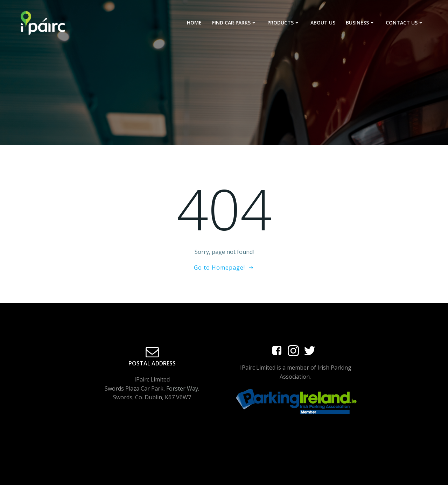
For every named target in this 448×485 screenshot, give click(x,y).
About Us (323, 23)
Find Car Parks (234, 23)
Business (360, 23)
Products (284, 23)
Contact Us (405, 23)
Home (194, 23)
